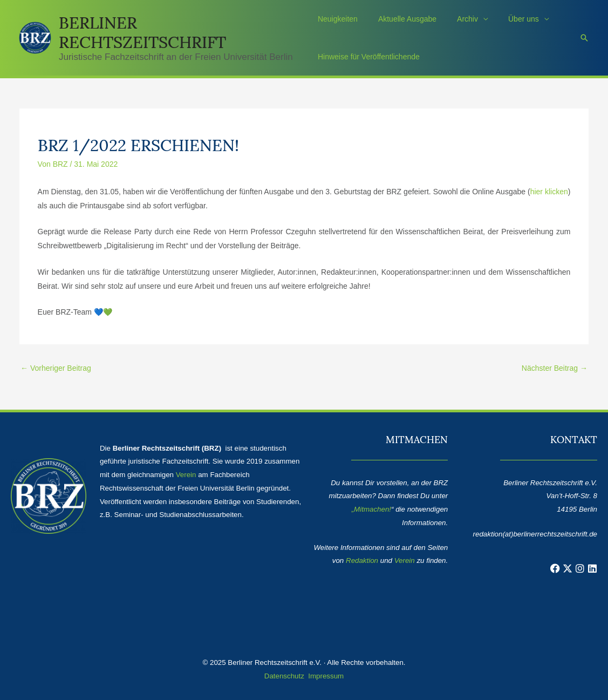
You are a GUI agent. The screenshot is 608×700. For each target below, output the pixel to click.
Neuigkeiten (338, 19)
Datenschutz (284, 676)
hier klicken (549, 192)
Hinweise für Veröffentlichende (369, 57)
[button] (584, 38)
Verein (186, 475)
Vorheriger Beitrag (56, 368)
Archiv (457, 19)
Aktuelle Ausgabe (402, 19)
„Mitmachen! (371, 509)
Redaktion (362, 560)
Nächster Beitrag (555, 368)
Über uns (507, 19)
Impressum (326, 676)
